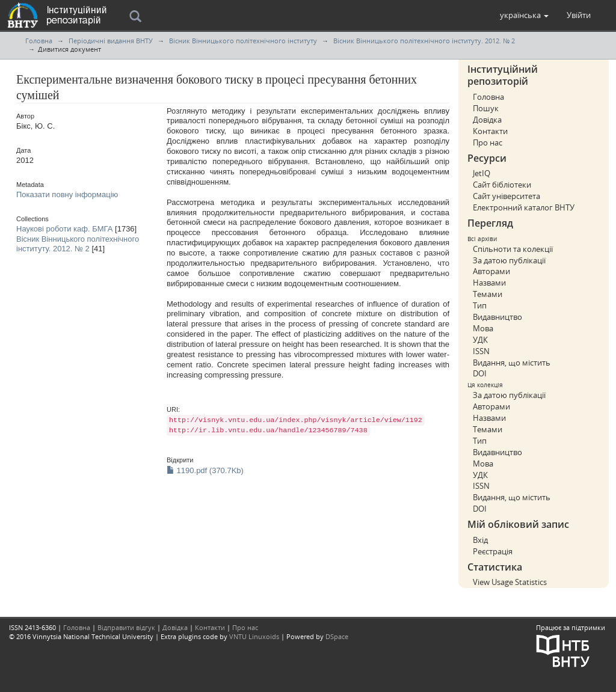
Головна (39, 41)
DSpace (337, 636)
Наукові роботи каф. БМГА (64, 229)
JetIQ (482, 173)
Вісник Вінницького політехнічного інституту (243, 41)
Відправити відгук (126, 627)
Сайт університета (507, 196)
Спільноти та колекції (513, 249)
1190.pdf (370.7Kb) (205, 470)
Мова (483, 328)
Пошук (486, 108)
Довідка (487, 120)
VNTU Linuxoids (254, 636)
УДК (480, 340)
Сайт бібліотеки (502, 185)
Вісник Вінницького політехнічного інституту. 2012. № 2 (424, 41)
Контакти (490, 131)
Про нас (488, 142)
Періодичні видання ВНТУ (111, 41)
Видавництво (497, 317)
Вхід (480, 540)
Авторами (491, 271)
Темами (488, 294)
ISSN (481, 351)
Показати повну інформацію (67, 194)
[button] (524, 15)
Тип (480, 305)
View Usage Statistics (510, 582)
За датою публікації (509, 260)
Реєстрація (493, 551)
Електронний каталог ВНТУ (524, 207)
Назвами (489, 283)
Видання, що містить (512, 363)
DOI (480, 373)
